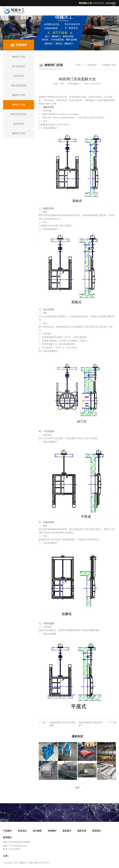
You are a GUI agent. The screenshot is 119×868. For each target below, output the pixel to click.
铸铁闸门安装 (109, 65)
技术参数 (37, 831)
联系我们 (97, 831)
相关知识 (22, 831)
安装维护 (92, 65)
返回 (77, 788)
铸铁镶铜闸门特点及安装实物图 (57, 724)
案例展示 (67, 831)
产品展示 (7, 831)
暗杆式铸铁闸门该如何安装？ (97, 724)
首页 (79, 65)
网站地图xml (84, 3)
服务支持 (82, 831)
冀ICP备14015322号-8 (39, 863)
